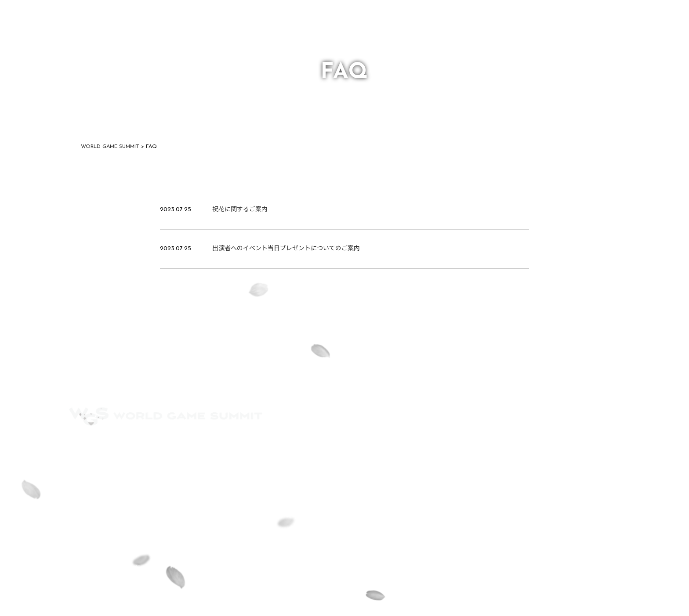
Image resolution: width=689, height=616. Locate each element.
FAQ (126, 444)
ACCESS (81, 444)
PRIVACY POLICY (243, 444)
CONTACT (175, 444)
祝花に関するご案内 (240, 210)
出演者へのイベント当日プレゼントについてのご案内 (286, 249)
